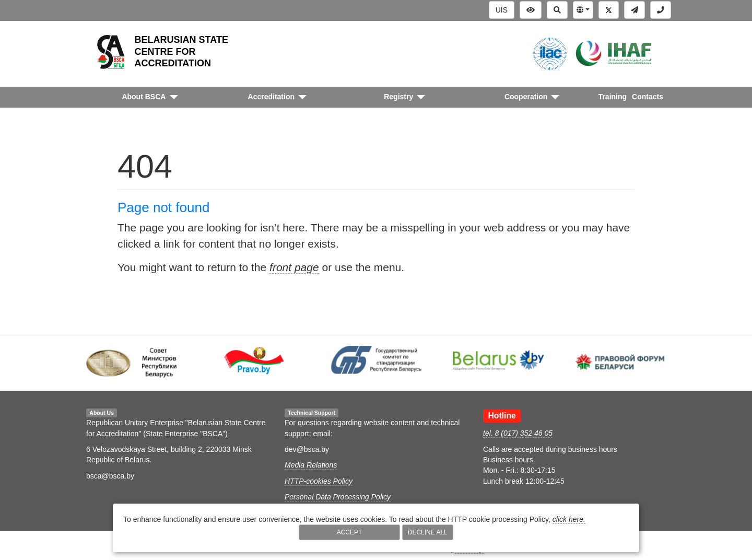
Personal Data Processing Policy (338, 497)
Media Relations (311, 465)
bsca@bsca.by (110, 476)
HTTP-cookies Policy (319, 481)
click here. (569, 519)
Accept (350, 532)
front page (294, 267)
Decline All (428, 532)
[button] (583, 10)
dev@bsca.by (307, 449)
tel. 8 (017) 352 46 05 (518, 433)
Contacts (648, 97)
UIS (502, 10)
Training (613, 97)
